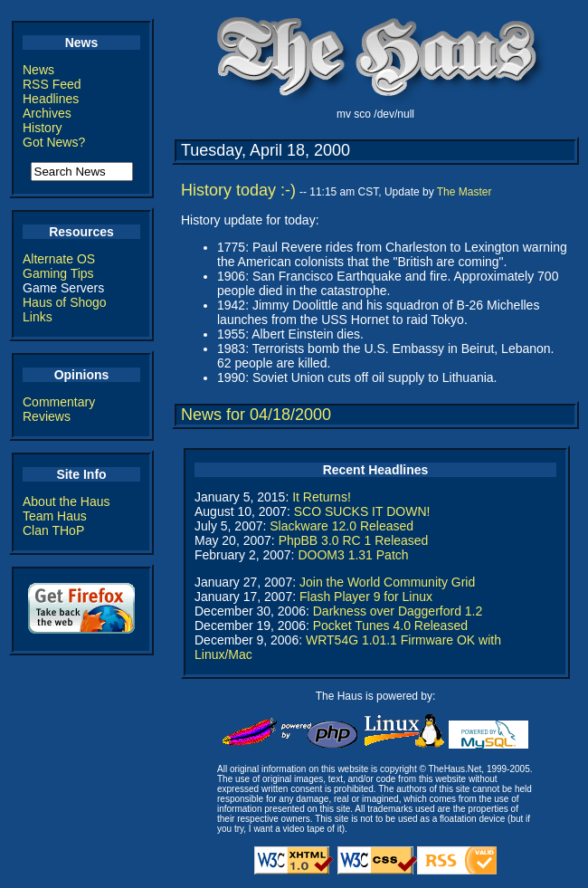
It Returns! (322, 497)
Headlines (51, 99)
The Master (465, 192)
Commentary (59, 402)
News (38, 70)
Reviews (47, 416)
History (43, 128)
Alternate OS (59, 259)
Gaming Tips (58, 273)
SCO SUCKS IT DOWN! (362, 511)
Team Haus (55, 516)
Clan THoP (53, 530)
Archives (47, 113)
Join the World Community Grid (387, 582)
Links (38, 317)
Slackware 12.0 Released (341, 526)
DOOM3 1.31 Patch (353, 555)
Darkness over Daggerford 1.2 (398, 611)
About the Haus (66, 501)
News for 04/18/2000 (256, 415)
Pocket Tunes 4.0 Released (390, 625)
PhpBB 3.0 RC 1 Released (354, 540)
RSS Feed (52, 84)
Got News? (54, 142)
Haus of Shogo (65, 302)
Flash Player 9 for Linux (366, 597)
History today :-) (238, 190)
